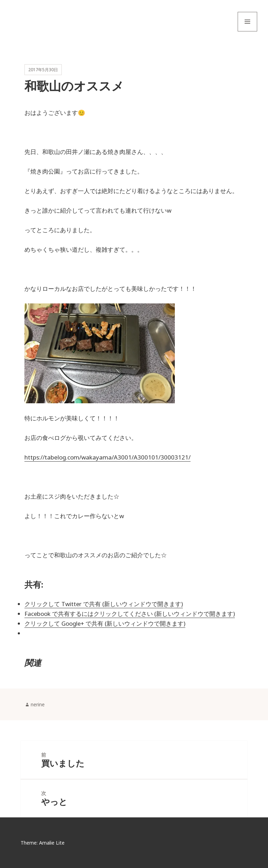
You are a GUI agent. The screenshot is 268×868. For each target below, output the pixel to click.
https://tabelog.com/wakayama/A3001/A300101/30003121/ (107, 457)
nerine (38, 704)
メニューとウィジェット (247, 31)
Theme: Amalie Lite (43, 843)
